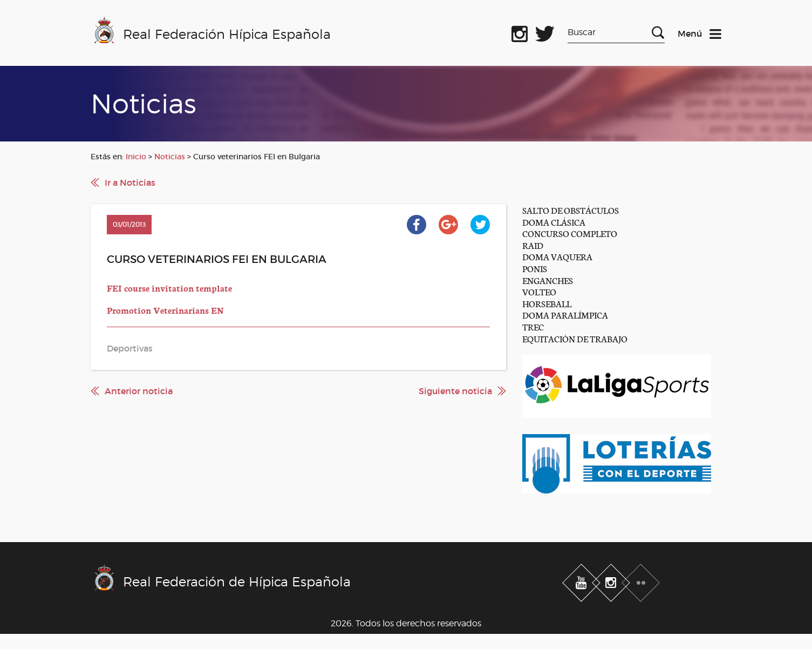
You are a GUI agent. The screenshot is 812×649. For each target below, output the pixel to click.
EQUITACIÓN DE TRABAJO (575, 338)
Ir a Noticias (130, 182)
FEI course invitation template (169, 288)
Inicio (136, 157)
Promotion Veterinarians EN (165, 310)
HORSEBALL (547, 303)
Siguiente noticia (455, 391)
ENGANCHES (548, 280)
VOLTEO (539, 291)
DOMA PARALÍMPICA (565, 315)
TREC (533, 326)
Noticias (170, 157)
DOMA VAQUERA (557, 256)
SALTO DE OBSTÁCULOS (571, 210)
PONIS (535, 268)
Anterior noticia (139, 391)
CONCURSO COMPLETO (570, 233)
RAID (533, 245)
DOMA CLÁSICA (554, 222)
